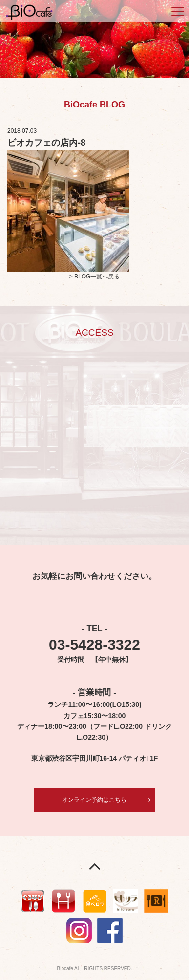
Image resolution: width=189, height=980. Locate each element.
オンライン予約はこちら (94, 800)
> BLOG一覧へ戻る (95, 277)
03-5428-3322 (94, 645)
